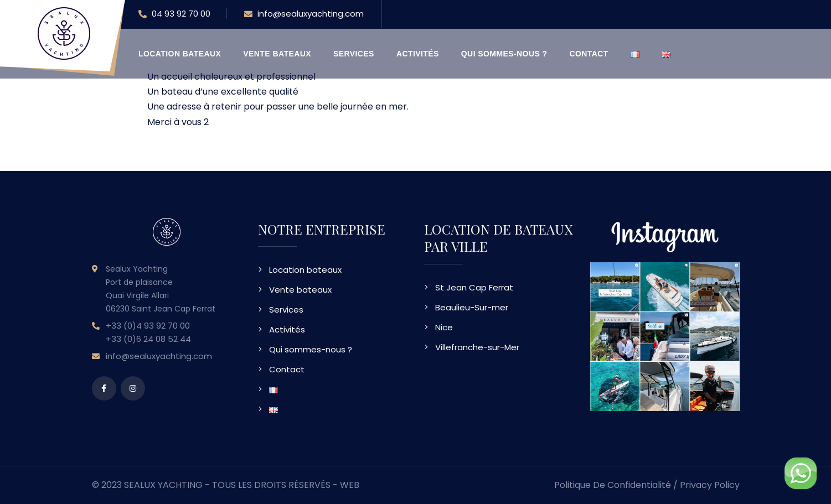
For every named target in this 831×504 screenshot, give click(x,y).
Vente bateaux (277, 54)
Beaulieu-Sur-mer (472, 307)
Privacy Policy (710, 485)
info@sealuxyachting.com (304, 14)
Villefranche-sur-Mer (477, 347)
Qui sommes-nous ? (504, 54)
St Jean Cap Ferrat (474, 287)
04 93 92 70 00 (174, 14)
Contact (589, 54)
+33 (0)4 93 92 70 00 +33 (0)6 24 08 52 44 (148, 332)
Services (354, 54)
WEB (350, 485)
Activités (418, 54)
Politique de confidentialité (613, 485)
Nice (444, 327)
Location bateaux (180, 54)
